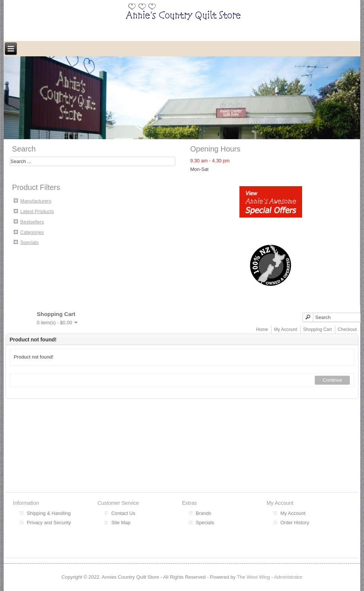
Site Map (121, 523)
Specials (29, 242)
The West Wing (253, 577)
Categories (32, 232)
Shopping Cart (318, 329)
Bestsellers (32, 222)
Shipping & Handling (49, 513)
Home (262, 329)
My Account (286, 329)
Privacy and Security (49, 523)
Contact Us (123, 513)
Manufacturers (36, 201)
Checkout (347, 329)
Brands (203, 513)
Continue (332, 380)
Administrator (288, 577)
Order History (295, 523)
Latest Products (37, 211)
